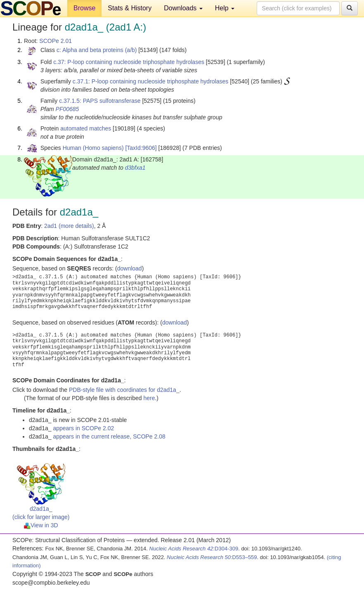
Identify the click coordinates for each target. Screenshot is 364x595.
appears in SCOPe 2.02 (83, 428)
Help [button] (225, 8)
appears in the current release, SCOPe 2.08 (109, 436)
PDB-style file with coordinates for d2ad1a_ (124, 390)
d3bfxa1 (135, 168)
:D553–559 (212, 557)
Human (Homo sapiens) (93, 148)
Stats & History (130, 8)
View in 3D (41, 525)
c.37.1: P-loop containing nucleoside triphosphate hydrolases (150, 81)
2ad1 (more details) (69, 226)
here (149, 398)
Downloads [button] (183, 8)
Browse (84, 8)
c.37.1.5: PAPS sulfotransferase (100, 101)
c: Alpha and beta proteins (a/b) (97, 50)
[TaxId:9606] (141, 148)
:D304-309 (194, 549)
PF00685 (67, 109)
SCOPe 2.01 (56, 41)
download (130, 268)
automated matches (86, 128)
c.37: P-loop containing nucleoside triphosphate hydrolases (129, 62)
